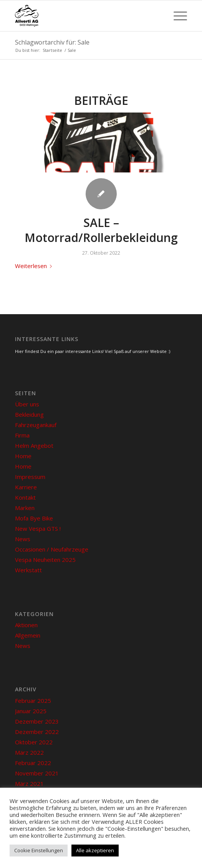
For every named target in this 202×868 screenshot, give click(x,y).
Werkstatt (28, 570)
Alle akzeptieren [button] (95, 850)
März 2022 (29, 752)
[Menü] (176, 16)
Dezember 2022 (37, 732)
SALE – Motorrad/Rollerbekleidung (101, 230)
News (23, 539)
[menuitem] (176, 16)
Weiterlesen (35, 266)
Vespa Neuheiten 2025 (45, 560)
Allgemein (28, 635)
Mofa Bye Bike (34, 518)
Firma (22, 435)
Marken (25, 508)
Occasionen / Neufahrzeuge (52, 549)
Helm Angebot (34, 446)
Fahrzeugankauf (36, 425)
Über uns (27, 404)
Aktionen (26, 625)
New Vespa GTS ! (38, 528)
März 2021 (29, 784)
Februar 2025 (33, 701)
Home (23, 456)
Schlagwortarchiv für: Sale (52, 42)
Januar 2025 (31, 711)
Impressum (30, 477)
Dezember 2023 (37, 721)
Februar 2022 (33, 763)
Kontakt (25, 497)
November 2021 (37, 773)
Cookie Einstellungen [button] (39, 850)
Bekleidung (29, 414)
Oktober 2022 (34, 742)
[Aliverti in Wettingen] (84, 16)
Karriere (26, 487)
